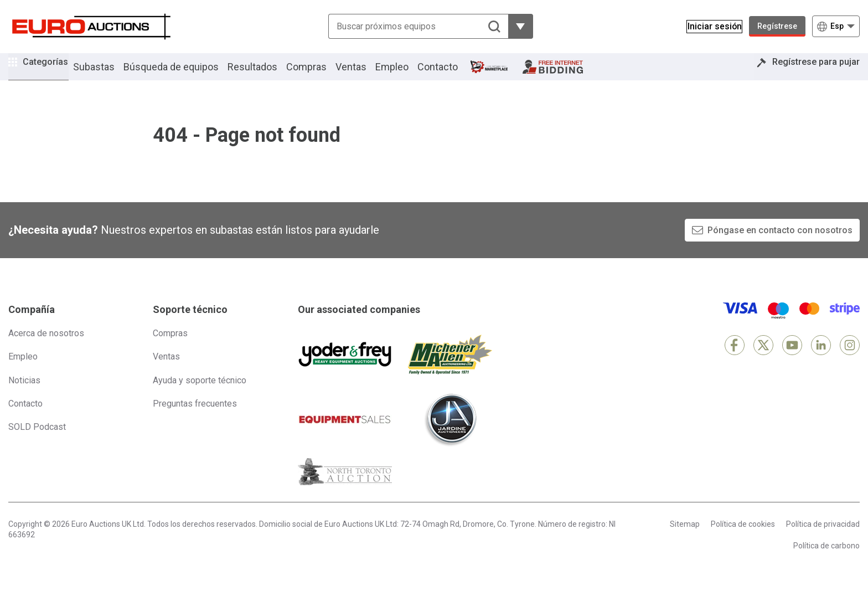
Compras (322, 74)
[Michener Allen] (450, 369)
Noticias (24, 395)
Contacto (454, 74)
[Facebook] (735, 360)
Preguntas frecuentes (195, 419)
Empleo (408, 74)
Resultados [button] (268, 74)
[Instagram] (850, 360)
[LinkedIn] (821, 360)
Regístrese (777, 26)
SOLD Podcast (37, 442)
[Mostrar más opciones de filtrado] (515, 26)
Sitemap (685, 539)
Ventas (367, 74)
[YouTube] (792, 360)
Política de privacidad (823, 539)
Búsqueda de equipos (187, 74)
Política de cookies (743, 539)
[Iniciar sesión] (709, 26)
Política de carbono (826, 561)
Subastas (110, 74)
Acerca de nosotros (46, 348)
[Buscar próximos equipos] (412, 26)
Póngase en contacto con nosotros (780, 245)
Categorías (54, 72)
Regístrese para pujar (808, 74)
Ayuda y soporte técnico (200, 395)
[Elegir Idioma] (836, 26)
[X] (763, 360)
